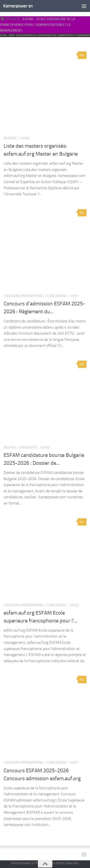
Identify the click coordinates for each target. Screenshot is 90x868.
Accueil (3, 35)
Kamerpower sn (18, 6)
